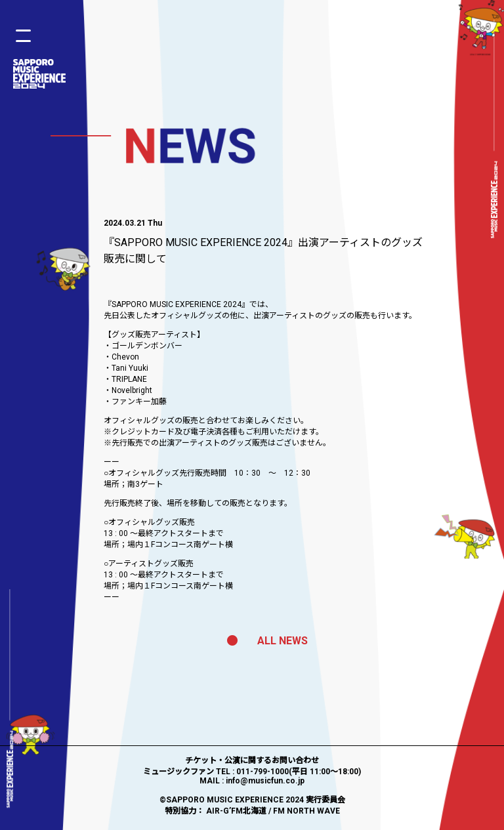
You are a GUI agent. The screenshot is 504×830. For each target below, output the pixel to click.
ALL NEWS (267, 641)
